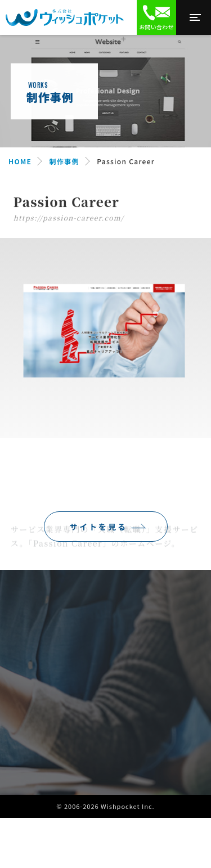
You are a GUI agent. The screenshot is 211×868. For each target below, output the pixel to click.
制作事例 (64, 161)
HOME (20, 161)
